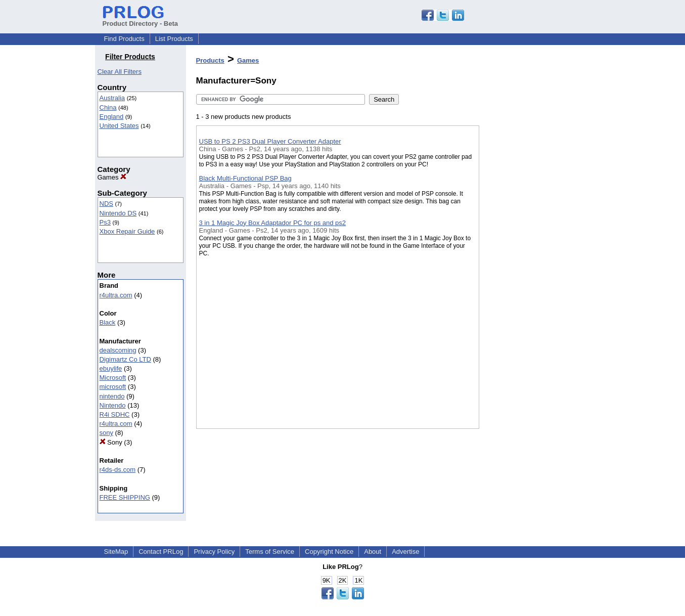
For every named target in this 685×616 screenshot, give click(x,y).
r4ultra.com (116, 295)
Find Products (124, 39)
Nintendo (113, 405)
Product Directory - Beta (141, 20)
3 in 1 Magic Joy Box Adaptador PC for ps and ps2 (273, 223)
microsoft (113, 387)
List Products (174, 39)
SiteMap (116, 552)
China (108, 107)
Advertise (405, 552)
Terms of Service (270, 552)
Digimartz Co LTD (125, 359)
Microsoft (113, 378)
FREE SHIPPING (125, 497)
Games (112, 177)
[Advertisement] (530, 262)
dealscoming (118, 350)
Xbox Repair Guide (127, 231)
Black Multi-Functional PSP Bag (245, 178)
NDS (106, 204)
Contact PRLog (161, 552)
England (112, 117)
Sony (111, 442)
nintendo (112, 396)
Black (108, 322)
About (373, 552)
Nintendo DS (118, 213)
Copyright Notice (329, 552)
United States (119, 126)
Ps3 (105, 222)
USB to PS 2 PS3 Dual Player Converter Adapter (270, 141)
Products (210, 60)
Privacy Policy (214, 552)
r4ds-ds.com (118, 470)
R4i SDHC (115, 414)
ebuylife (111, 368)
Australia (112, 98)
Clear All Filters (120, 72)
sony (106, 433)
